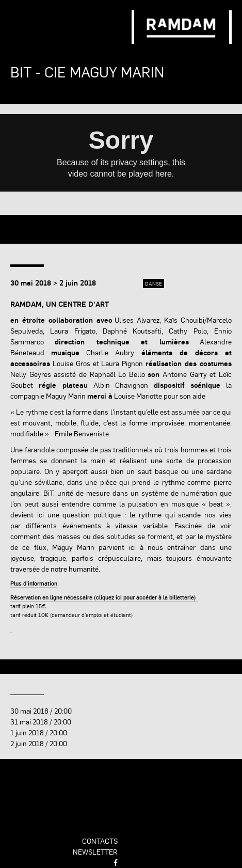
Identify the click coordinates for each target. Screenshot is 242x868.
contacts (100, 841)
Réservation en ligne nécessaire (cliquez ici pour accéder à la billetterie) (104, 597)
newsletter (95, 851)
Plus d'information (34, 583)
